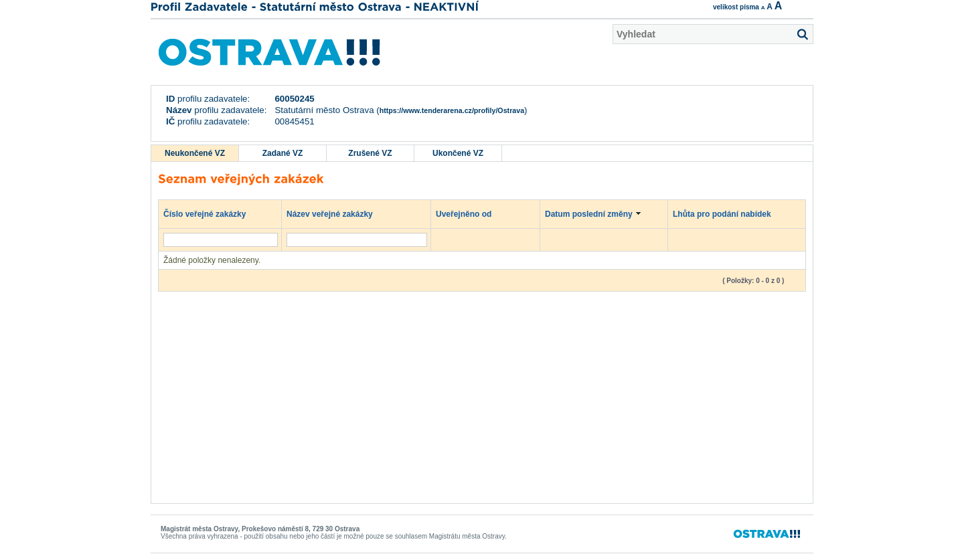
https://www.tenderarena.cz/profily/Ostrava (452, 110)
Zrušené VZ (370, 153)
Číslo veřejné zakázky (211, 213)
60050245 (294, 99)
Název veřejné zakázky (336, 213)
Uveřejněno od (470, 213)
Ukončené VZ (458, 153)
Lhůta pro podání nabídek (728, 213)
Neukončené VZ (195, 153)
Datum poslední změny (595, 213)
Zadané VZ (283, 153)
